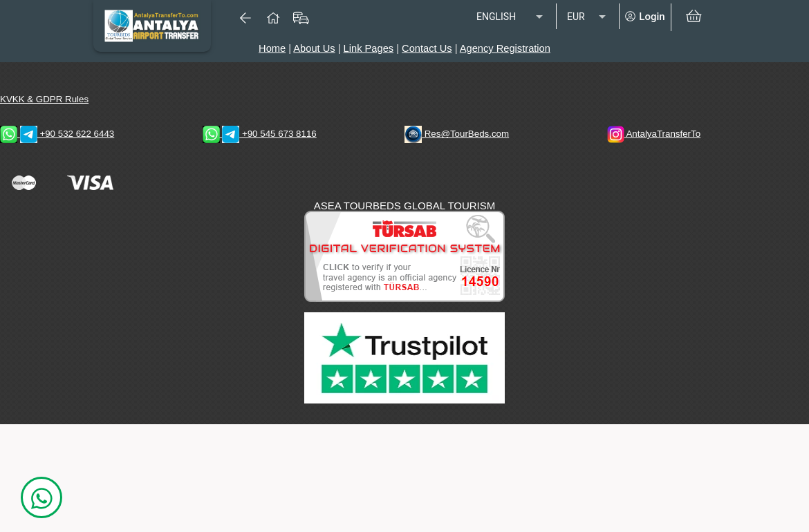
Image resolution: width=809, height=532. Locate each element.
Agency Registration (505, 48)
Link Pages (369, 48)
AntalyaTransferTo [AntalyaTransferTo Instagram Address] (654, 134)
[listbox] (511, 17)
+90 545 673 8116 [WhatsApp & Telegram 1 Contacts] (260, 134)
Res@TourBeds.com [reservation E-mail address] (457, 134)
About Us (314, 48)
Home (272, 48)
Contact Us (427, 48)
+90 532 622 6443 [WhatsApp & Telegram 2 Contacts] (57, 134)
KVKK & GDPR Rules (44, 99)
